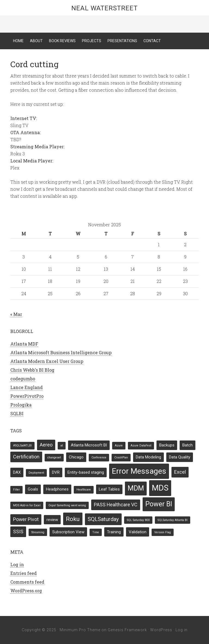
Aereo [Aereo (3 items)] (46, 445)
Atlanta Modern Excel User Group (47, 361)
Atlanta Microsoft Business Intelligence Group (61, 352)
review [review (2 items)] (52, 520)
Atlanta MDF (24, 344)
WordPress (161, 630)
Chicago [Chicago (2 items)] (76, 457)
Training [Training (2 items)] (114, 532)
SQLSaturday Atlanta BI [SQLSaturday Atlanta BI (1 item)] (173, 520)
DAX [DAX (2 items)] (17, 472)
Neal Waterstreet (104, 8)
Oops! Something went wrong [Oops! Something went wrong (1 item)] (67, 505)
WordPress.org (26, 591)
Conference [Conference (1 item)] (99, 457)
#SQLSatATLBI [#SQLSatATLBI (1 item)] (22, 446)
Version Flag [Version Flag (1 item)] (163, 532)
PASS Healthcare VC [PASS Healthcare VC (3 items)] (116, 505)
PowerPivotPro (27, 396)
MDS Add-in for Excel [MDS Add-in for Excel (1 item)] (27, 505)
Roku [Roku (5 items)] (73, 519)
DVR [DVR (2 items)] (56, 472)
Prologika (21, 405)
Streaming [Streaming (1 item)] (38, 532)
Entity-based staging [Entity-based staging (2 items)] (86, 472)
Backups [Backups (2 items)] (167, 445)
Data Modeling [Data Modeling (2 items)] (148, 457)
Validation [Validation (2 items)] (138, 532)
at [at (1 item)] (62, 446)
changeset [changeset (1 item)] (54, 457)
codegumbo (23, 379)
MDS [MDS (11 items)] (160, 488)
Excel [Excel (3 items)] (180, 472)
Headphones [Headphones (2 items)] (57, 489)
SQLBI (17, 413)
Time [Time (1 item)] (96, 532)
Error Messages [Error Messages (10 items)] (139, 471)
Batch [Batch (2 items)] (188, 445)
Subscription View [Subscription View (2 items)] (68, 532)
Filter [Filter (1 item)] (16, 490)
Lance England (27, 387)
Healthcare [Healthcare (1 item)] (84, 490)
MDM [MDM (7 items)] (136, 488)
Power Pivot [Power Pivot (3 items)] (26, 519)
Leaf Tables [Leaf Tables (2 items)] (109, 489)
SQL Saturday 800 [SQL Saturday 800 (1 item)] (138, 520)
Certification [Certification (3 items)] (26, 457)
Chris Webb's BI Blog (32, 370)
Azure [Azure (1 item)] (119, 446)
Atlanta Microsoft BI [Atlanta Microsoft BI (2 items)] (89, 445)
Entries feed (24, 573)
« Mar (16, 314)
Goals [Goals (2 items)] (33, 489)
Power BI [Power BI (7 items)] (159, 504)
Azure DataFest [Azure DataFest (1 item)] (141, 446)
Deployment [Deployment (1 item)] (36, 473)
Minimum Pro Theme (80, 630)
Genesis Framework (127, 630)
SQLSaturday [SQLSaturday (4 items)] (103, 519)
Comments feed (27, 582)
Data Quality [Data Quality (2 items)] (180, 457)
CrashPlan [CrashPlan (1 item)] (121, 457)
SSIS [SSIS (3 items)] (18, 531)
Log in (17, 564)
